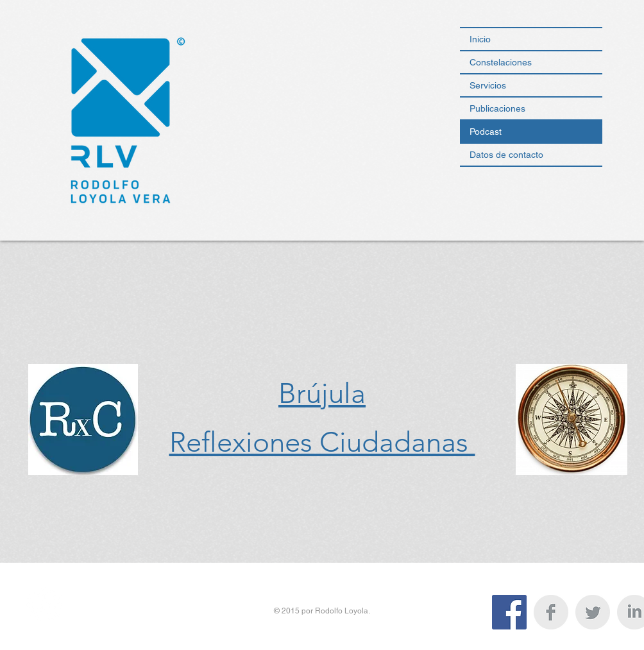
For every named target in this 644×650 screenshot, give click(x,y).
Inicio (480, 39)
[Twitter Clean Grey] (593, 612)
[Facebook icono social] (509, 612)
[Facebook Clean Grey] (551, 612)
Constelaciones (501, 62)
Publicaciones (497, 108)
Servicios (488, 85)
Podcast (486, 132)
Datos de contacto (506, 155)
